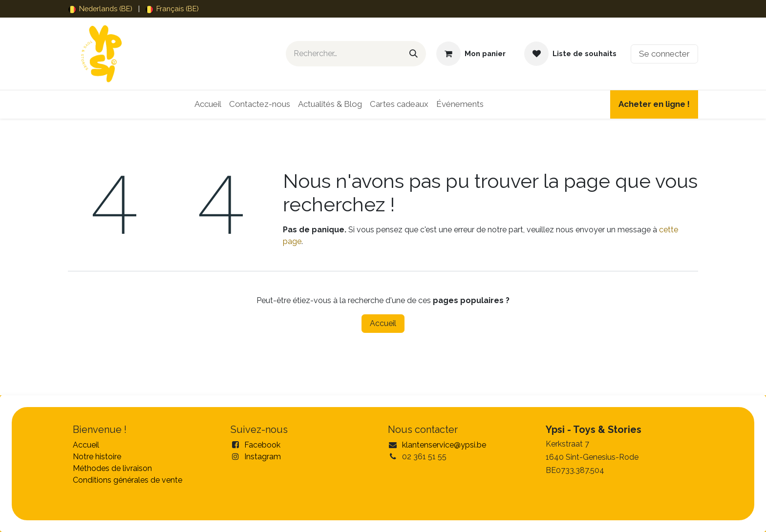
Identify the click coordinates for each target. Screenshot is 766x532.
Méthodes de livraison (112, 468)
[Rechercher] (414, 54)
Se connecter (664, 54)
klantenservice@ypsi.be (444, 445)
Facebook (262, 445)
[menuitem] (100, 9)
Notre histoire (97, 457)
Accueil (383, 323)
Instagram (263, 457)
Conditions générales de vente (128, 480)
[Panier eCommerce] (471, 54)
